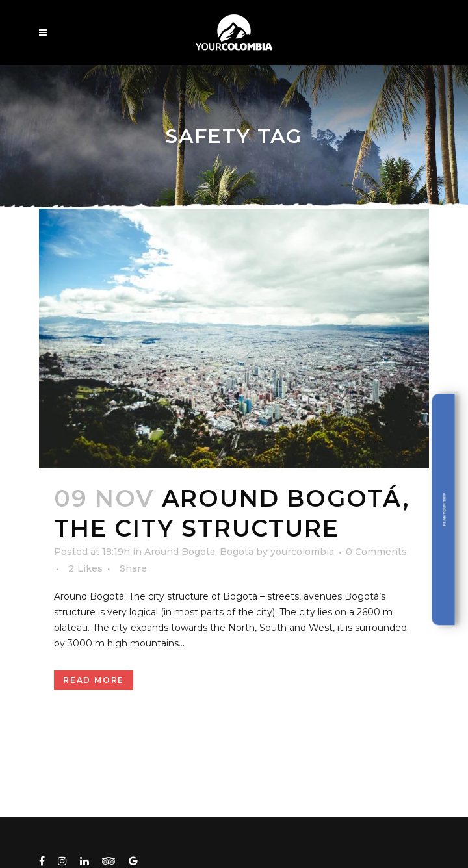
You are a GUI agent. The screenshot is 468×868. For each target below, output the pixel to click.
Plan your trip (445, 510)
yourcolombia (302, 552)
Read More (94, 680)
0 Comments (376, 552)
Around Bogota (180, 552)
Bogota (237, 552)
